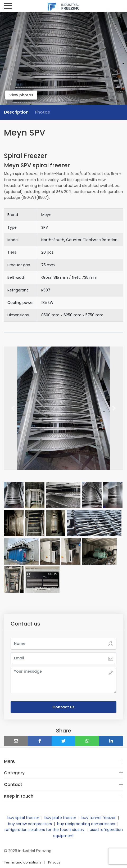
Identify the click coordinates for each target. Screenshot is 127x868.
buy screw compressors (30, 824)
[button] (13, 408)
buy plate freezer (60, 818)
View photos (21, 95)
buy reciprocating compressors (86, 824)
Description (16, 112)
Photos (42, 112)
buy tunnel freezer (99, 818)
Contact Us (63, 707)
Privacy (54, 862)
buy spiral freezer (23, 818)
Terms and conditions (23, 862)
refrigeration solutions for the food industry (44, 830)
